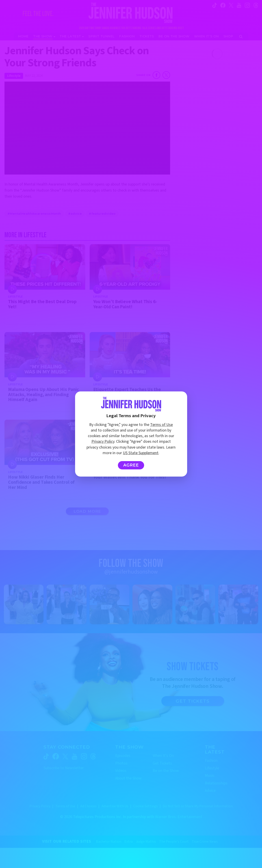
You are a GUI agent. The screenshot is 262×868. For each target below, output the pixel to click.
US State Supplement (141, 453)
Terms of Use (161, 425)
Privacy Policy (103, 442)
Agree (131, 465)
